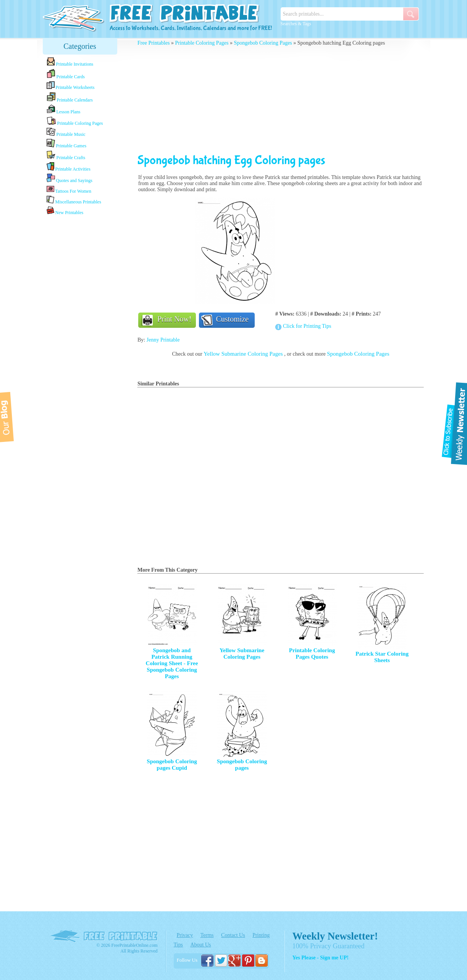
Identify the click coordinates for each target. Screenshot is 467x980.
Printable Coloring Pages (75, 121)
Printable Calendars (70, 97)
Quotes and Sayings (69, 178)
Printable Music (66, 132)
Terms (207, 935)
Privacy (185, 935)
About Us (200, 945)
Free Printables (154, 43)
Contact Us (233, 935)
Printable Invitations (70, 62)
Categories (80, 46)
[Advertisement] (80, 337)
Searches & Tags (296, 24)
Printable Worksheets (71, 86)
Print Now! (174, 319)
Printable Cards (66, 74)
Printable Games (67, 144)
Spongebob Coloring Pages (263, 43)
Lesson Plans (64, 110)
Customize (233, 319)
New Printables (65, 211)
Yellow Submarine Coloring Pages (244, 354)
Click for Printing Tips (307, 326)
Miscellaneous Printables (74, 200)
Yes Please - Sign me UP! (321, 958)
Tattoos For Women (69, 189)
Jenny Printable (163, 340)
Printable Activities (69, 167)
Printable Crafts (66, 155)
